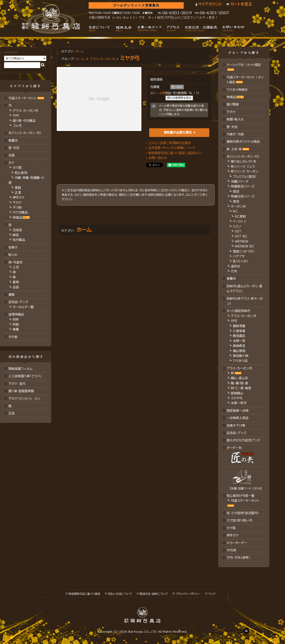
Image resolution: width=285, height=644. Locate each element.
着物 (16, 282)
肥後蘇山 (237, 393)
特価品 (17, 218)
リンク (212, 594)
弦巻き (13, 247)
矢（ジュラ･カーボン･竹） (25, 133)
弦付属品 (19, 240)
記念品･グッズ (237, 433)
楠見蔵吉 (239, 336)
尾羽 (236, 192)
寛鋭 (18, 188)
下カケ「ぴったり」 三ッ (24, 399)
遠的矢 (236, 266)
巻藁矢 (13, 141)
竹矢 (234, 271)
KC (235, 211)
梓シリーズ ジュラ (243, 167)
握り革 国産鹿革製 (21, 391)
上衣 (16, 267)
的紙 (16, 324)
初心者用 (21, 173)
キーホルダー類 (23, 307)
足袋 (16, 287)
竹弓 (16, 116)
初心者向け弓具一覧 (241, 496)
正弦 (12, 413)
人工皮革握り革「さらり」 (25, 376)
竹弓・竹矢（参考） (238, 558)
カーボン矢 (238, 206)
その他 (13, 337)
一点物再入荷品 (238, 418)
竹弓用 (231, 550)
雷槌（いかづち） (244, 251)
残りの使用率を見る (179, 98)
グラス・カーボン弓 (25, 111)
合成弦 (17, 230)
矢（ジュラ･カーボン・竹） (243, 157)
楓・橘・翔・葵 (239, 383)
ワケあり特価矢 (237, 90)
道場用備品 (16, 314)
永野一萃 (239, 341)
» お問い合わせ (156, 158)
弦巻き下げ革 (236, 426)
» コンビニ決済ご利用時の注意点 (168, 143)
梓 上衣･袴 (234, 149)
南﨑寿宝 (239, 346)
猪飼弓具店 (51, 19)
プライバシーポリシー (188, 594)
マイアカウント (210, 4)
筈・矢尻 (232, 127)
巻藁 (16, 329)
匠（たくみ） (240, 261)
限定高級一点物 (238, 411)
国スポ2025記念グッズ (243, 440)
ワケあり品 (240, 361)
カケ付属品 (20, 212)
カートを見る (241, 4)
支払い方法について (120, 594)
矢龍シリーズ (240, 181)
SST (238, 231)
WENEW (242, 241)
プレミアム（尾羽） (245, 177)
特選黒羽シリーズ (243, 186)
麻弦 (16, 235)
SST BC (241, 236)
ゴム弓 (17, 126)
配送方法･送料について (154, 594)
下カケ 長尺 (17, 384)
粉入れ (13, 255)
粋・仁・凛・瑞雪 (241, 388)
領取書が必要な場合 (178, 132)
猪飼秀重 (239, 326)
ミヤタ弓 (130, 58)
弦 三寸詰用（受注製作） (243, 513)
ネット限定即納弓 (238, 311)
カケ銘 (17, 168)
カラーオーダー (237, 543)
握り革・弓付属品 (24, 121)
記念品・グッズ (18, 302)
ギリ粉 (17, 208)
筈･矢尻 (14, 148)
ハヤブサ (239, 256)
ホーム (80, 51)
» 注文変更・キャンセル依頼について (171, 148)
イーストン (240, 221)
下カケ (17, 203)
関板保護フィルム (20, 369)
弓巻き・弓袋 (235, 134)
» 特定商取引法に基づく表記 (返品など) (174, 153)
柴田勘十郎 (241, 356)
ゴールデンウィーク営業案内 (136, 5)
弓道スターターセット (23, 98)
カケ (11, 163)
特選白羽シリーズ (243, 196)
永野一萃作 (239, 403)
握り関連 (233, 104)
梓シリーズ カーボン (245, 171)
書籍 (12, 295)
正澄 (18, 193)
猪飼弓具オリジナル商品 (243, 142)
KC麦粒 (240, 216)
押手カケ (19, 198)
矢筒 (12, 155)
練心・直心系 (239, 378)
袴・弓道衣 (15, 262)
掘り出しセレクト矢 (244, 161)
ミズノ (237, 226)
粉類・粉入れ (235, 119)
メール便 (159, 93)
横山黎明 (239, 351)
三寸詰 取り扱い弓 (239, 520)
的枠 (16, 320)
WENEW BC (245, 246)
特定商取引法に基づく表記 (84, 594)
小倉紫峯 (239, 331)
